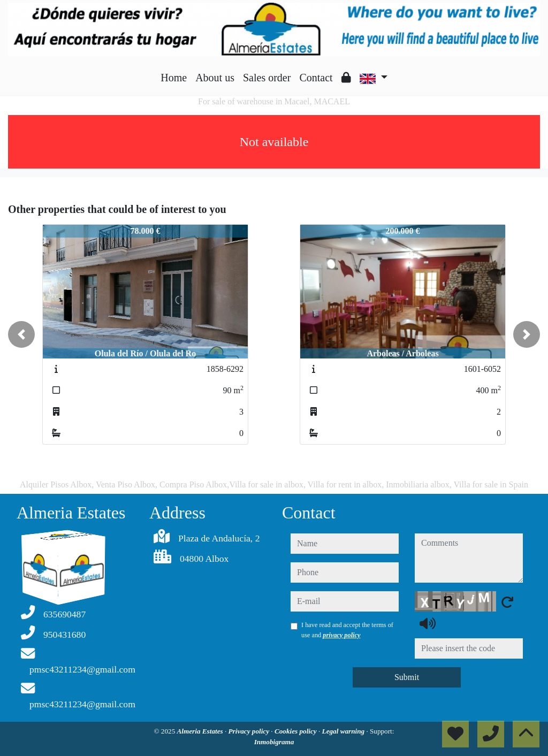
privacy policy (341, 635)
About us (215, 78)
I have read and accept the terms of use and (347, 630)
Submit (407, 677)
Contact (316, 78)
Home (174, 78)
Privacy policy (250, 731)
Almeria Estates (201, 731)
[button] (21, 334)
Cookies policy (296, 731)
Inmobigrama (274, 742)
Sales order (267, 78)
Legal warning (344, 731)
